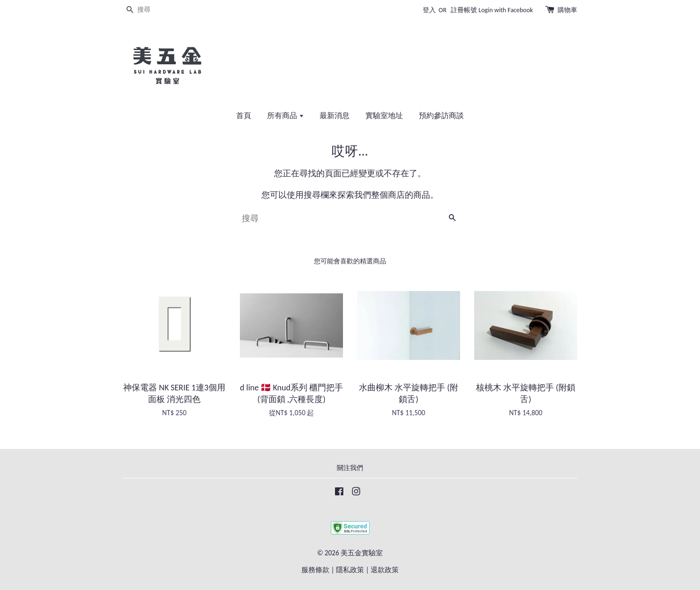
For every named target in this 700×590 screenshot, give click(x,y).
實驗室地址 (384, 116)
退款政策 (385, 570)
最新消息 (335, 116)
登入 (429, 10)
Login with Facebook (506, 10)
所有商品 (286, 116)
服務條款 (315, 570)
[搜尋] (151, 10)
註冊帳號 (464, 10)
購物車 (567, 10)
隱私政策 (350, 570)
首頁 (244, 116)
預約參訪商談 (441, 116)
